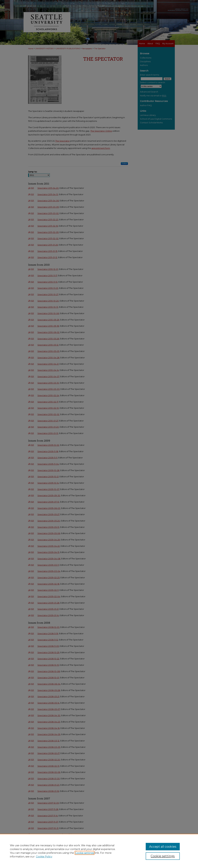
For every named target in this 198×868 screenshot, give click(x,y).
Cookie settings (85, 853)
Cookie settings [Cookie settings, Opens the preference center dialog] (163, 856)
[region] (99, 851)
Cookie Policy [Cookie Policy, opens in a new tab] (44, 857)
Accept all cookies (163, 847)
